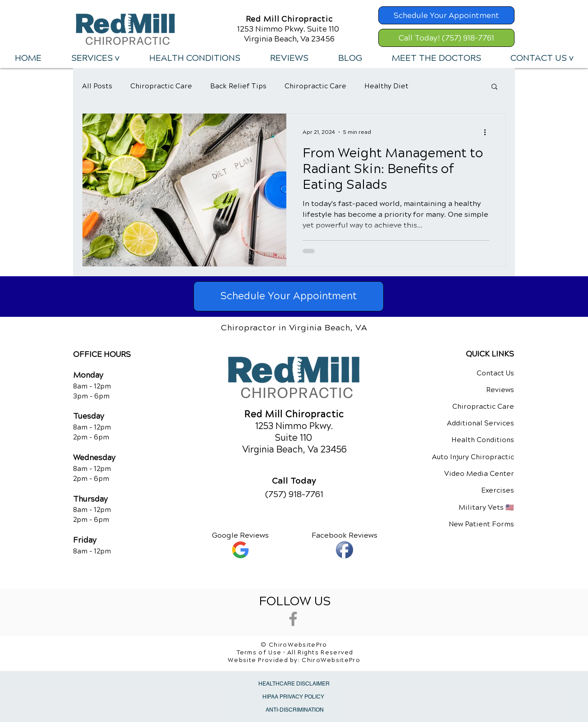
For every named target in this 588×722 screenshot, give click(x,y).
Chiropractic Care (161, 86)
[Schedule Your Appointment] (446, 15)
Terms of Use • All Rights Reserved (295, 653)
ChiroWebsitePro (331, 660)
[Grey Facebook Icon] (293, 619)
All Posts (97, 86)
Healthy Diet (386, 86)
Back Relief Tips (238, 86)
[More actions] (488, 132)
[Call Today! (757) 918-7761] (446, 38)
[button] (95, 58)
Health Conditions (483, 440)
